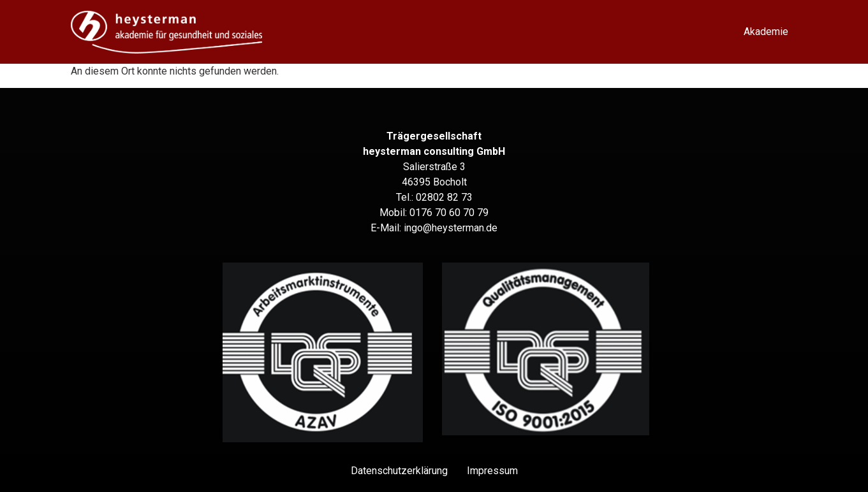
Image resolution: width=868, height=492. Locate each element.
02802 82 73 (444, 197)
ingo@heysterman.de (451, 228)
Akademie (766, 32)
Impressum (492, 471)
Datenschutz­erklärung (399, 471)
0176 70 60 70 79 (449, 213)
